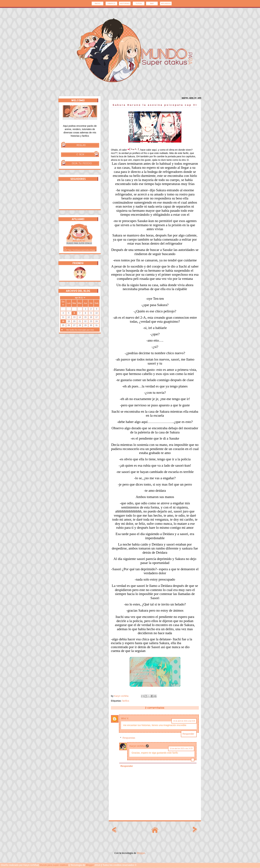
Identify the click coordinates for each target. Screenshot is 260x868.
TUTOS (139, 3)
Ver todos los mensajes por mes (80, 330)
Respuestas (129, 738)
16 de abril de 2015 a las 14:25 (181, 749)
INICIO (97, 3)
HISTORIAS (125, 3)
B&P (152, 3)
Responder (188, 734)
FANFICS (111, 3)
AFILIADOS (166, 3)
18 (63, 321)
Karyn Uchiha (137, 746)
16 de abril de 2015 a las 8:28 (184, 721)
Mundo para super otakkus (54, 865)
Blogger (141, 853)
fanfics (126, 701)
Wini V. (125, 718)
